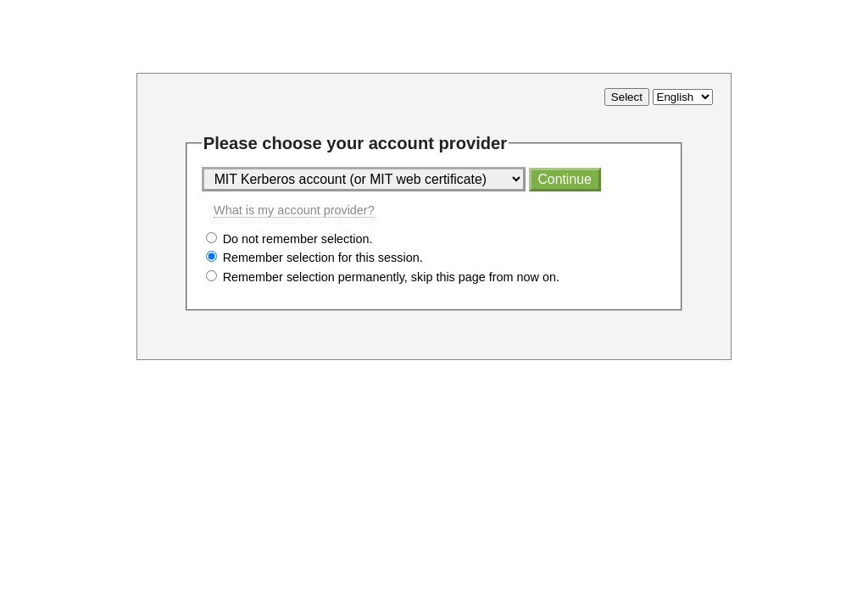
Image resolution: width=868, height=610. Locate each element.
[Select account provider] (364, 179)
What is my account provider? (294, 210)
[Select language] (683, 97)
